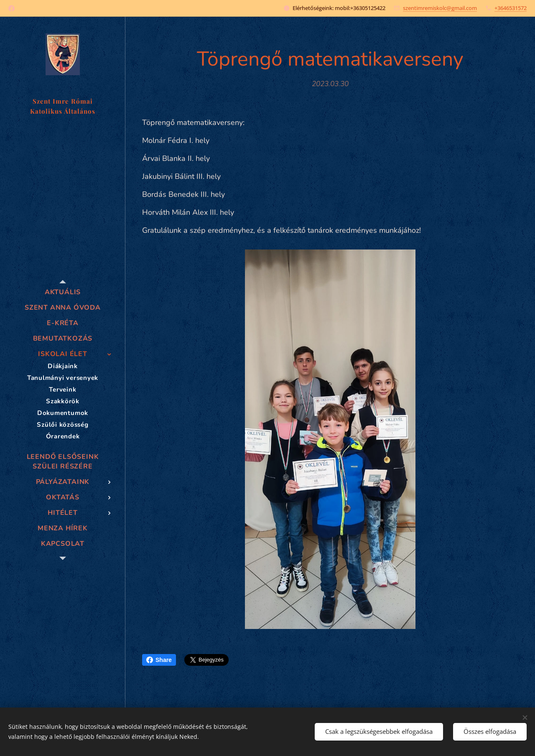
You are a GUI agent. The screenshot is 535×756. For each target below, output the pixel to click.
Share (159, 660)
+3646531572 (511, 8)
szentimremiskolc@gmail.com (440, 8)
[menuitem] (63, 292)
